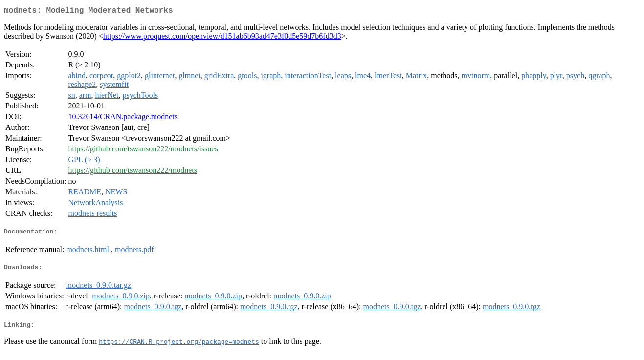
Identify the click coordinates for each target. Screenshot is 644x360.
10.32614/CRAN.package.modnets (123, 118)
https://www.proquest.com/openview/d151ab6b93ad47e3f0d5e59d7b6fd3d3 (222, 38)
